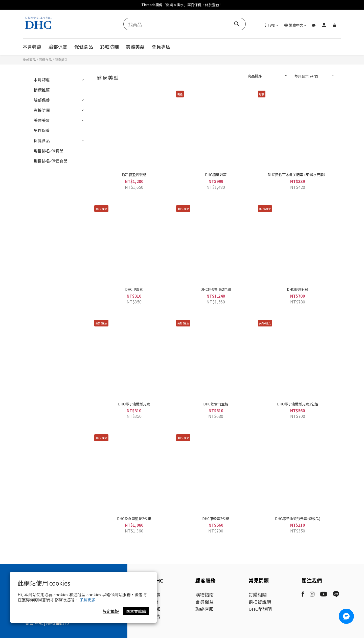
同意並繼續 (136, 611)
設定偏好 (111, 611)
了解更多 (87, 600)
